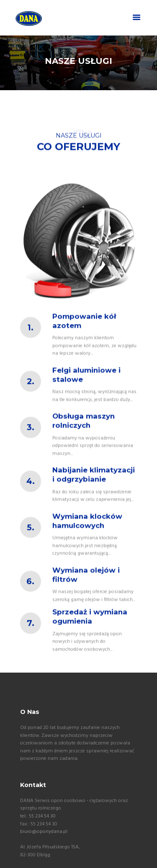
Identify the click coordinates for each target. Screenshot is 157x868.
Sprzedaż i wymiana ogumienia (90, 626)
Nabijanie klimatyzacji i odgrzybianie (94, 484)
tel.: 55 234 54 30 (38, 816)
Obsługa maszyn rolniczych (84, 430)
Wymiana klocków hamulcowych (87, 531)
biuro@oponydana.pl (44, 832)
